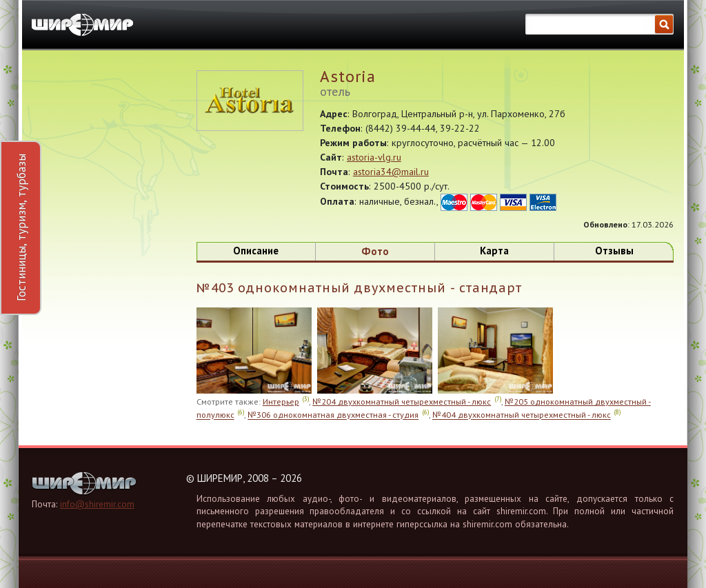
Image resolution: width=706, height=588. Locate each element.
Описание (256, 251)
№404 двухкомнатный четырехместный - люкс (522, 415)
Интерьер (281, 401)
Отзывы (614, 251)
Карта (494, 251)
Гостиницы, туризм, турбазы (21, 227)
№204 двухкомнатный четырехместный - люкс (402, 401)
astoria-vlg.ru (374, 157)
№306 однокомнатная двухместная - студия (333, 415)
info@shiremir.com (97, 504)
